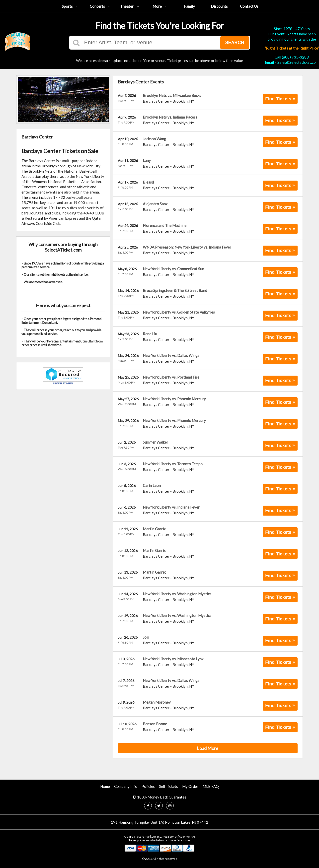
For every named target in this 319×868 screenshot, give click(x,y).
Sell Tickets (168, 786)
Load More (208, 748)
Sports (70, 6)
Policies (148, 786)
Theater (130, 6)
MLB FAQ (211, 786)
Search (235, 43)
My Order (190, 786)
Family (189, 6)
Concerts (100, 6)
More (160, 6)
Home (105, 786)
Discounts (219, 6)
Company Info (126, 786)
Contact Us (249, 6)
